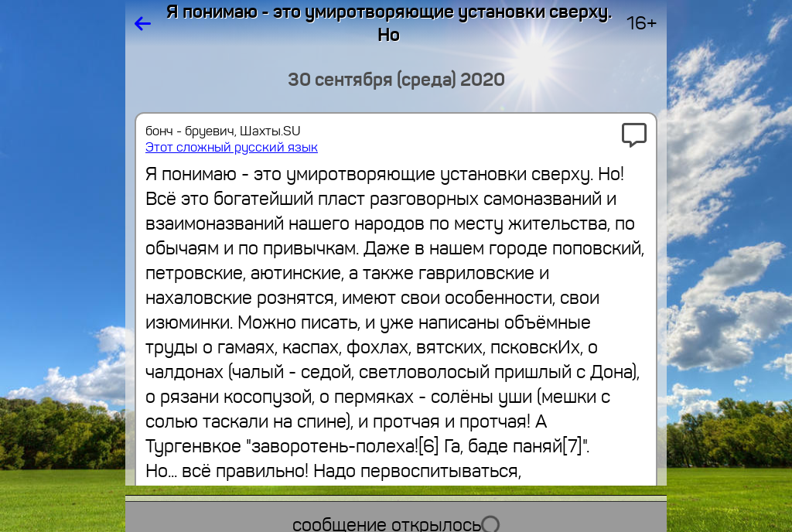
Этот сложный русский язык (232, 147)
